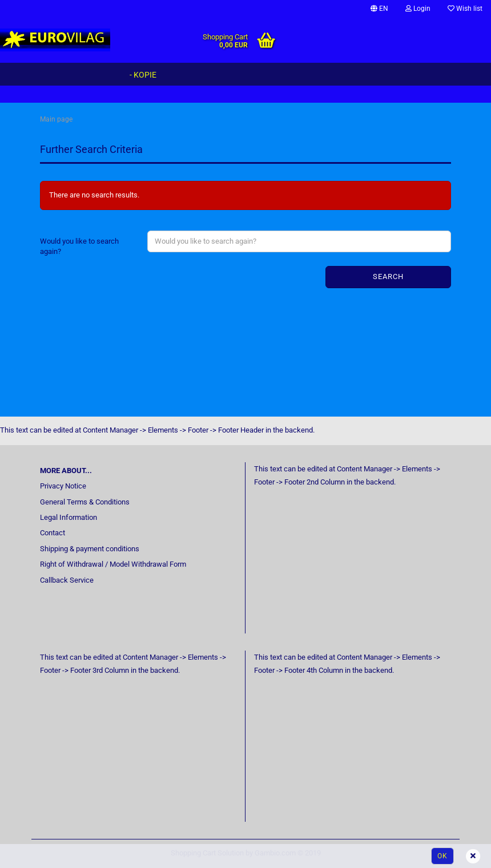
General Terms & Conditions (85, 502)
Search (388, 276)
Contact (53, 533)
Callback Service (67, 580)
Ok (442, 856)
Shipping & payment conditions (90, 549)
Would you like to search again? (79, 247)
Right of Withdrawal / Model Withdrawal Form (113, 564)
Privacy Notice (63, 486)
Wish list (465, 9)
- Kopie (143, 75)
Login (418, 9)
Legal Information (69, 517)
